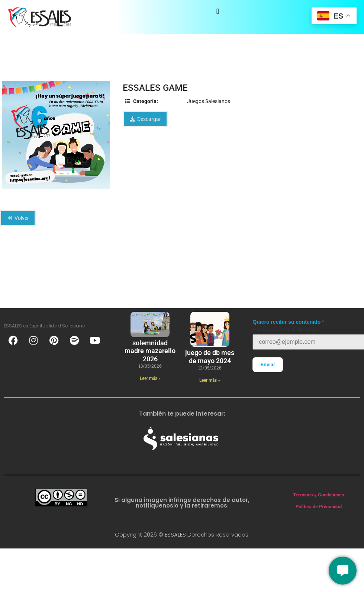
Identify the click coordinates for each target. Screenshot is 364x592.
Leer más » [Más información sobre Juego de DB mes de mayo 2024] (210, 380)
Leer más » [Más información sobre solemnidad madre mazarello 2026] (150, 378)
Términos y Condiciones (319, 495)
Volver (18, 218)
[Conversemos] (343, 571)
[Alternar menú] (218, 11)
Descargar (145, 119)
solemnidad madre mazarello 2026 (150, 351)
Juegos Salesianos (209, 101)
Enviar (268, 364)
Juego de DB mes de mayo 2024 (210, 357)
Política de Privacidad (319, 507)
